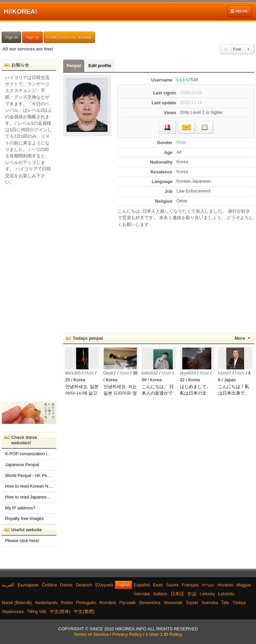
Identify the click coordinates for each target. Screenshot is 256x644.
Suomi (172, 585)
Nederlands (46, 603)
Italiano (160, 594)
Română (108, 603)
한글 (192, 594)
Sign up (32, 37)
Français (190, 585)
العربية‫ (8, 585)
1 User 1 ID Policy (164, 634)
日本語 (177, 594)
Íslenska (142, 594)
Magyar (244, 585)
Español (142, 585)
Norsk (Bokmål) (17, 603)
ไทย (225, 603)
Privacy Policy (127, 634)
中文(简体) (60, 611)
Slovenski (173, 603)
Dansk (66, 585)
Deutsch (84, 585)
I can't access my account (69, 37)
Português (86, 603)
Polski (67, 603)
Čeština (49, 585)
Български (28, 585)
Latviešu (226, 594)
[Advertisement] (186, 277)
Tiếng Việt (37, 611)
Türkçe (239, 603)
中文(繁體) (84, 611)
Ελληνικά (104, 585)
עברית (208, 585)
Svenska (210, 603)
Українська (13, 611)
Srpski (192, 603)
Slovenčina (150, 603)
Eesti (158, 585)
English (123, 585)
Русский (127, 603)
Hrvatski (225, 585)
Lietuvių (207, 594)
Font (237, 49)
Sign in (11, 37)
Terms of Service (91, 634)
